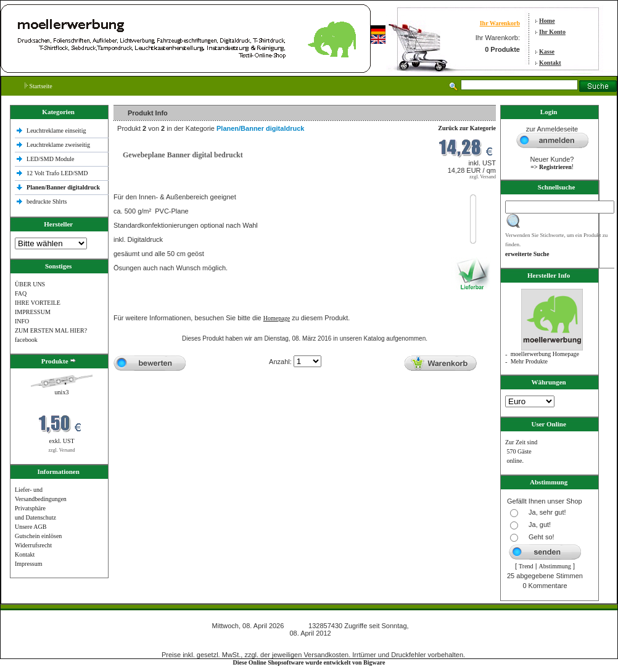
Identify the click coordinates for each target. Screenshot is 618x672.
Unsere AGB (31, 527)
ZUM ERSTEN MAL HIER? (51, 330)
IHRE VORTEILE (38, 303)
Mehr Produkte (529, 361)
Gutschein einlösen (38, 536)
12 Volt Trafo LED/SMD (57, 173)
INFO (22, 321)
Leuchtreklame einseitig (57, 131)
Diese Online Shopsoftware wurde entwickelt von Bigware (309, 662)
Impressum (28, 564)
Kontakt (550, 63)
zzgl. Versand (62, 450)
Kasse (547, 52)
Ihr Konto (552, 32)
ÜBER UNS (30, 284)
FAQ (21, 293)
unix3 (62, 392)
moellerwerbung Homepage (545, 354)
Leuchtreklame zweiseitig (59, 145)
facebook (26, 340)
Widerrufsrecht (33, 545)
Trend (526, 566)
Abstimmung (555, 566)
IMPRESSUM (33, 312)
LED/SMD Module (51, 159)
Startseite (39, 86)
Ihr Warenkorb (500, 23)
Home (547, 21)
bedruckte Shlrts (47, 201)
